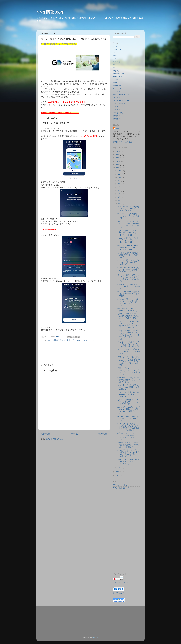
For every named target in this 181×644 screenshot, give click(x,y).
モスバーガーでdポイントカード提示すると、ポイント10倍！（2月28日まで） (129, 344)
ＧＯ (49, 340)
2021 (118, 168)
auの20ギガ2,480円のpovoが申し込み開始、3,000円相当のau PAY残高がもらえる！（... (129, 410)
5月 (119, 194)
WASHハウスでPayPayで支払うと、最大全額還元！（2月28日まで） (128, 270)
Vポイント (117, 89)
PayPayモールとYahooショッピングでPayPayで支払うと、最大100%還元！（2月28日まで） (128, 453)
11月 (120, 174)
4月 (119, 197)
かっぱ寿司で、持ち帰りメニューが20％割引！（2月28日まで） (129, 387)
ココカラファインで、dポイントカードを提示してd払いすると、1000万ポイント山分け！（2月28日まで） (129, 361)
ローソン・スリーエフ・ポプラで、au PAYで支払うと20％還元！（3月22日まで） (129, 278)
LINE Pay (117, 62)
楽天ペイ (117, 116)
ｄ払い (116, 53)
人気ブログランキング (121, 582)
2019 (118, 475)
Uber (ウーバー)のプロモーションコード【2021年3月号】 (129, 216)
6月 (119, 191)
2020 (118, 472)
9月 (119, 181)
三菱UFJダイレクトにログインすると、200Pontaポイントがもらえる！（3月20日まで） (129, 371)
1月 (119, 468)
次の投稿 (46, 434)
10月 (120, 177)
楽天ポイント (118, 119)
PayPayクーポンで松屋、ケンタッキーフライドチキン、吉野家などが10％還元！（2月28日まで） (128, 427)
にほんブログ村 (119, 593)
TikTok (116, 80)
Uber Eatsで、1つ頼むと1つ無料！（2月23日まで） (128, 310)
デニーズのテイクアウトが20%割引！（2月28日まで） (128, 419)
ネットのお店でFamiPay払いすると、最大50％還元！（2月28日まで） (129, 262)
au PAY (116, 47)
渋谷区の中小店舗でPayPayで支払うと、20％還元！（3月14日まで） (128, 209)
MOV (115, 68)
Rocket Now (118, 77)
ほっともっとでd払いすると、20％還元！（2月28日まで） (129, 286)
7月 (119, 187)
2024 (118, 158)
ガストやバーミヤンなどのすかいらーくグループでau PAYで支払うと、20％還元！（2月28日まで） (128, 324)
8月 (119, 184)
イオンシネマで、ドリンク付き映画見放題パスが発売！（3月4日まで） (128, 445)
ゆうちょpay (118, 113)
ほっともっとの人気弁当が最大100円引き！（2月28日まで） (128, 255)
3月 (119, 200)
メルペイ (117, 110)
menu (115, 65)
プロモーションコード (85, 340)
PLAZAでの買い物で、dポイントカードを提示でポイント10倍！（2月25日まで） (128, 302)
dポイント (117, 50)
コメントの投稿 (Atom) (54, 439)
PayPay (116, 71)
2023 (118, 161)
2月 (119, 204)
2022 (118, 165)
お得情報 (55, 340)
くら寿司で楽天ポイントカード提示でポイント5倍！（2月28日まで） (129, 402)
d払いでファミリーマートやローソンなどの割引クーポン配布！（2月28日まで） (128, 436)
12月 (120, 171)
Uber (115, 83)
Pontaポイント (119, 74)
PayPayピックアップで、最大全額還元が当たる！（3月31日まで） (129, 380)
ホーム (74, 434)
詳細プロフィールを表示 (123, 142)
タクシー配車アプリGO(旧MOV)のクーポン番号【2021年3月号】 (128, 233)
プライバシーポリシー (122, 485)
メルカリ (117, 107)
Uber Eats (117, 86)
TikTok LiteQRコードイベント (125, 488)
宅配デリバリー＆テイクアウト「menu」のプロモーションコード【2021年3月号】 (129, 224)
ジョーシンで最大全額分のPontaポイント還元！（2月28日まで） (128, 394)
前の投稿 (103, 434)
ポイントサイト (119, 104)
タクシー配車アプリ (68, 340)
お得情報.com (50, 12)
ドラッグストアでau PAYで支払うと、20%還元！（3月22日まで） (128, 462)
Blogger (95, 638)
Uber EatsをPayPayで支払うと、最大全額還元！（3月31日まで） (129, 294)
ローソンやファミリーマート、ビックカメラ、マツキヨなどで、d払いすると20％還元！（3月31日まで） (129, 335)
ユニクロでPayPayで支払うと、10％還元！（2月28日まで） (129, 351)
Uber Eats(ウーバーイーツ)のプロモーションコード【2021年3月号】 (129, 248)
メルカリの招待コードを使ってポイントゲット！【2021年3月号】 (128, 240)
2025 (118, 155)
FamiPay (116, 56)
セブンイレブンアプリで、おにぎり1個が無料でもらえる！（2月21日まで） (129, 316)
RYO (117, 128)
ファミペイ (118, 98)
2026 (118, 151)
